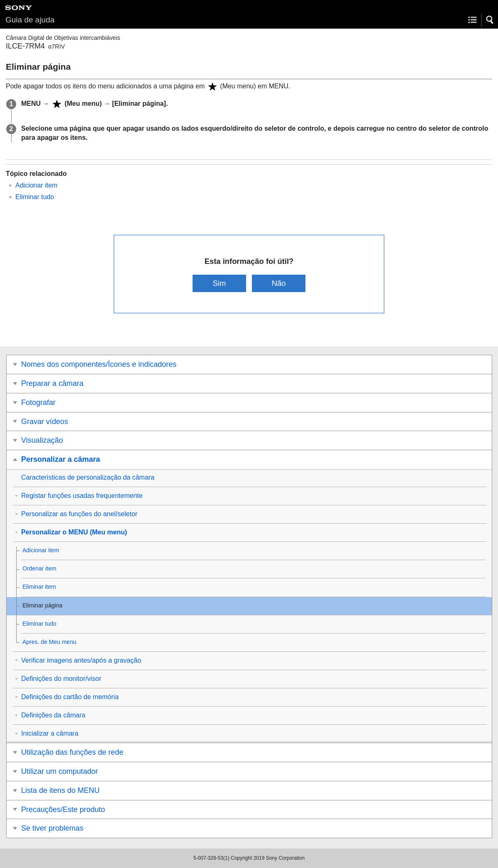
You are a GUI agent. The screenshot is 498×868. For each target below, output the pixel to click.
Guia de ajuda (30, 20)
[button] (490, 20)
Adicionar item (36, 185)
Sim (220, 283)
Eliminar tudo (35, 197)
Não (279, 283)
